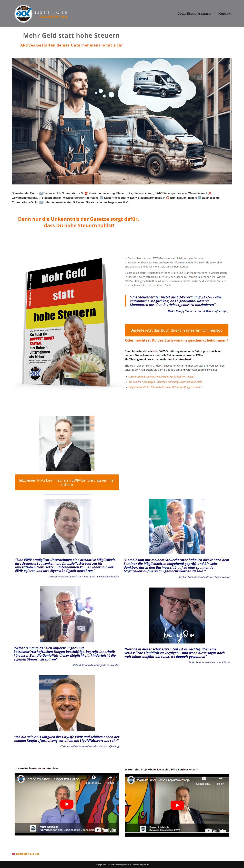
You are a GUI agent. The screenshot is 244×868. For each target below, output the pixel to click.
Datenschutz (137, 865)
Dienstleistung (66, 402)
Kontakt (225, 13)
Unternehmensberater (31, 402)
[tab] (31, 402)
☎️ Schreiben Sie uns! (26, 854)
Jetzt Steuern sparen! (196, 13)
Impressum (127, 865)
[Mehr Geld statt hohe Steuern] (41, 13)
